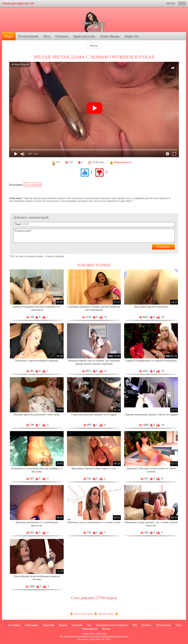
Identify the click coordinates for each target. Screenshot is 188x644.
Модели (63, 625)
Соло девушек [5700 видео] (94, 598)
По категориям (28, 36)
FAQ (135, 625)
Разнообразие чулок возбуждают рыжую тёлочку (37, 578)
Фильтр (94, 46)
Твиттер (106, 629)
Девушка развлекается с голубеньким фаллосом (37, 524)
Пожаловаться (90, 629)
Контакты (146, 625)
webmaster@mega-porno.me (114, 636)
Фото (47, 36)
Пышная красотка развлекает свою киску (37, 414)
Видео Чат (132, 36)
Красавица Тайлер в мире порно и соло (94, 468)
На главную (14, 625)
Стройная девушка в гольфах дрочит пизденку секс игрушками (94, 308)
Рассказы (62, 36)
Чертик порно (106, 614)
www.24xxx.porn (84, 614)
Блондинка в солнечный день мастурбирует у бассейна (37, 470)
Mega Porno (90, 634)
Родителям (48, 625)
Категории (77, 625)
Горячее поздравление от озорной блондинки (151, 361)
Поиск (179, 625)
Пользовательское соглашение (112, 625)
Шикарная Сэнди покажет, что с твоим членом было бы (151, 524)
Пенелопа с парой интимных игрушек (37, 361)
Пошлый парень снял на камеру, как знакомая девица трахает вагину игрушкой (94, 362)
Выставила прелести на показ (151, 307)
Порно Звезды (110, 36)
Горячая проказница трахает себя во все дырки (151, 414)
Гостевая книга (163, 625)
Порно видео (32, 625)
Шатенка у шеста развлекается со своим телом (94, 522)
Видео (9, 36)
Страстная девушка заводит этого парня (94, 414)
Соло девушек (33, 185)
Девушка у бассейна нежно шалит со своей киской (151, 470)
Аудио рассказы (84, 36)
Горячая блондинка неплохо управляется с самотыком (37, 308)
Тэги (89, 625)
